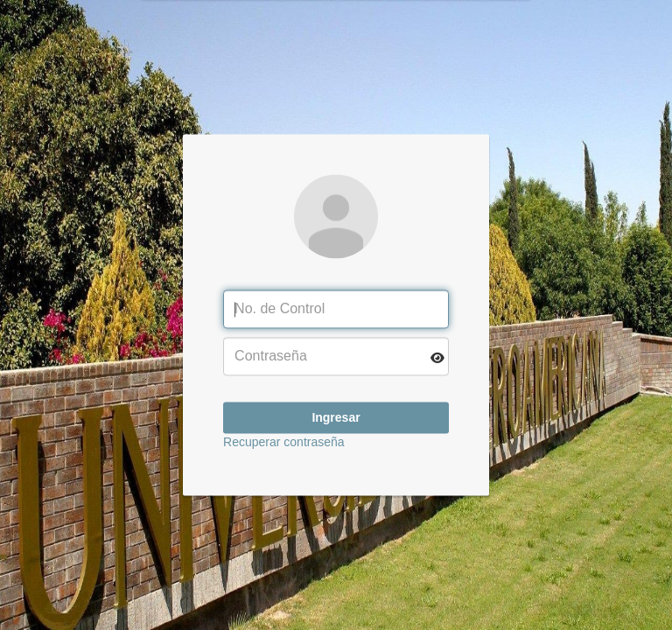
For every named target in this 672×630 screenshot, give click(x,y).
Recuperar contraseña (284, 443)
